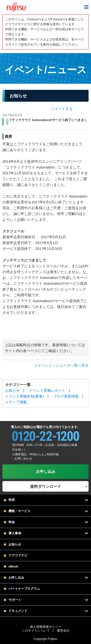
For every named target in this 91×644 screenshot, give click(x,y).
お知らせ (12, 390)
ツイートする (62, 109)
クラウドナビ (18, 555)
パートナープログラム (24, 589)
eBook (13, 566)
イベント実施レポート (47, 390)
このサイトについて (36, 631)
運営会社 (63, 631)
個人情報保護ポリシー (46, 627)
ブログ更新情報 (66, 396)
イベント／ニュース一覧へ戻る (63, 365)
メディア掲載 (16, 402)
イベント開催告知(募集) (25, 396)
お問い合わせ (23, 459)
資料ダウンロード (46, 487)
